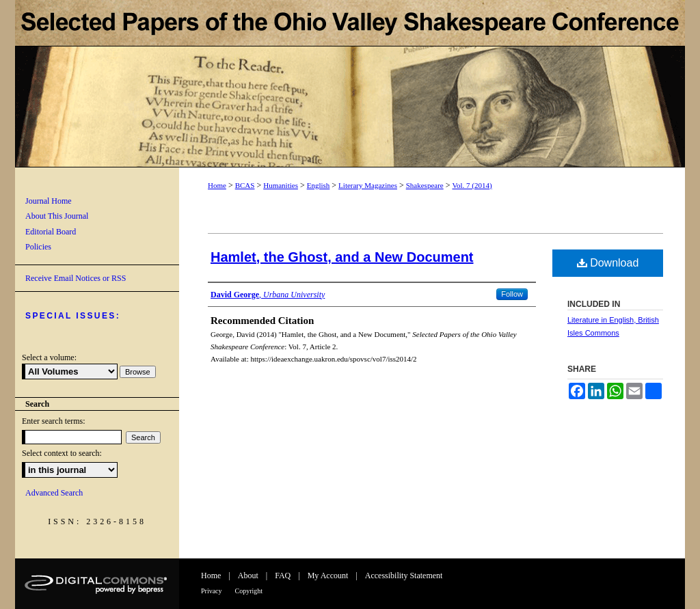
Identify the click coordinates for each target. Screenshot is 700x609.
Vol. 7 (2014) (472, 185)
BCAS (245, 185)
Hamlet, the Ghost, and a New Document (342, 257)
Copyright (249, 591)
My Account (328, 576)
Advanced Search (54, 493)
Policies (38, 247)
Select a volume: (49, 357)
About (248, 576)
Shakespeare (425, 185)
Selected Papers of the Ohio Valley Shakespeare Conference (350, 84)
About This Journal (57, 216)
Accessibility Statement (404, 576)
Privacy (212, 591)
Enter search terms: (54, 421)
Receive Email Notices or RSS (76, 278)
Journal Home (49, 201)
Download (608, 263)
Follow (512, 294)
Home (217, 185)
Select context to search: (62, 453)
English (319, 185)
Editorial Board (51, 232)
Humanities (281, 185)
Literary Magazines (368, 185)
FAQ (283, 576)
